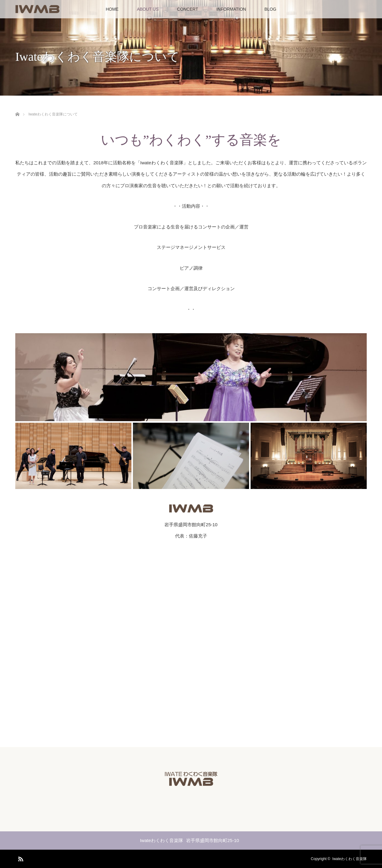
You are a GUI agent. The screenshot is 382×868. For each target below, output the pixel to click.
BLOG (270, 9)
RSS (20, 858)
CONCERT (187, 9)
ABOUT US (148, 9)
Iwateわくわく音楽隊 (349, 859)
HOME (112, 9)
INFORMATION (231, 9)
